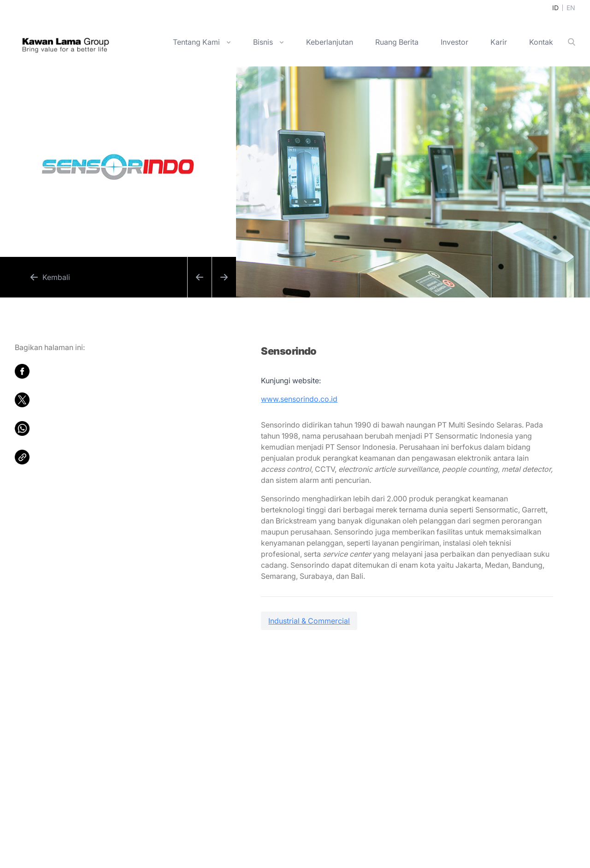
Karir (499, 42)
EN (571, 8)
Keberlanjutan (330, 42)
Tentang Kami (196, 42)
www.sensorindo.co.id (299, 399)
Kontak (541, 42)
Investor (454, 42)
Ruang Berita (397, 42)
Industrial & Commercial (309, 621)
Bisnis (263, 42)
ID (555, 8)
